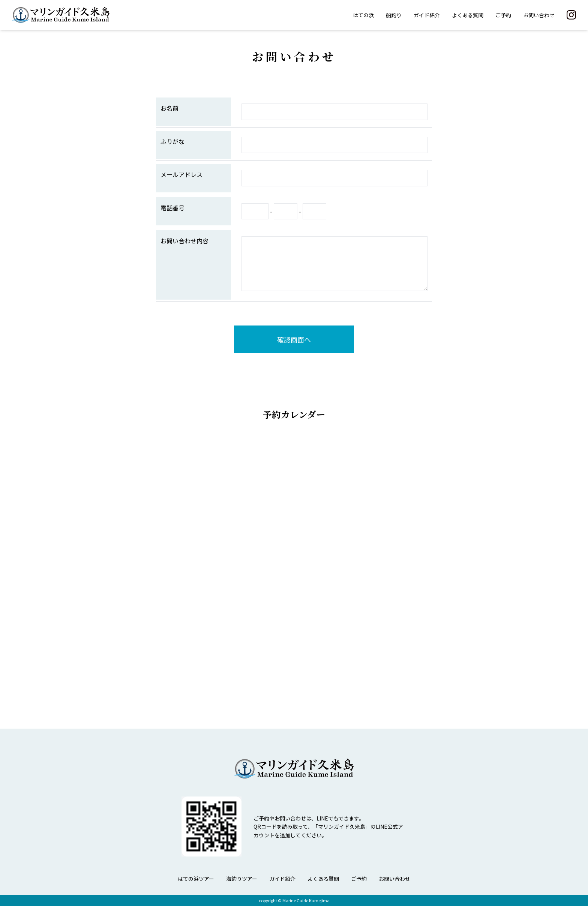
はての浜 (363, 15)
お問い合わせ (539, 15)
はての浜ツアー (196, 879)
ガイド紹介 (427, 15)
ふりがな (172, 141)
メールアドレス (181, 174)
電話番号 (172, 208)
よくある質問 (468, 15)
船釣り (394, 15)
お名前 (169, 108)
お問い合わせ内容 (184, 241)
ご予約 (503, 15)
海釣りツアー (242, 879)
